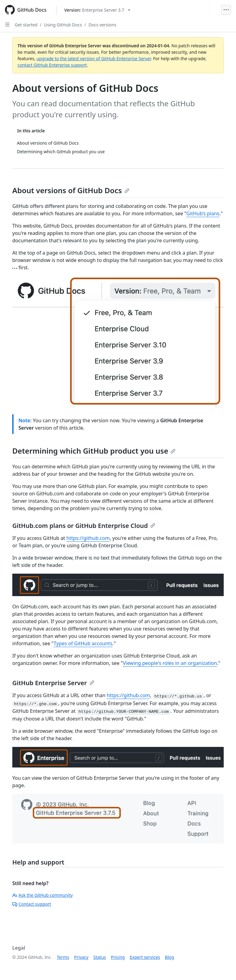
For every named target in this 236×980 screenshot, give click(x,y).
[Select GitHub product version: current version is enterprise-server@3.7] (97, 10)
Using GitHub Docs (63, 25)
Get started (26, 25)
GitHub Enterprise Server (53, 683)
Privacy (81, 957)
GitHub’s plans (203, 213)
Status (100, 957)
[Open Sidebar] (7, 25)
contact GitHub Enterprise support (52, 65)
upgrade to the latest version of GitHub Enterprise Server (94, 59)
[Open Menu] (226, 10)
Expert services (145, 957)
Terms (63, 957)
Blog (170, 957)
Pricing (118, 957)
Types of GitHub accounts (83, 643)
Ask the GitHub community (43, 895)
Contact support (32, 904)
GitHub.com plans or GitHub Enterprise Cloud (84, 526)
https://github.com (88, 538)
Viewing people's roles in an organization (170, 663)
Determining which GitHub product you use (94, 451)
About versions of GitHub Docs (71, 190)
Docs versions (102, 25)
